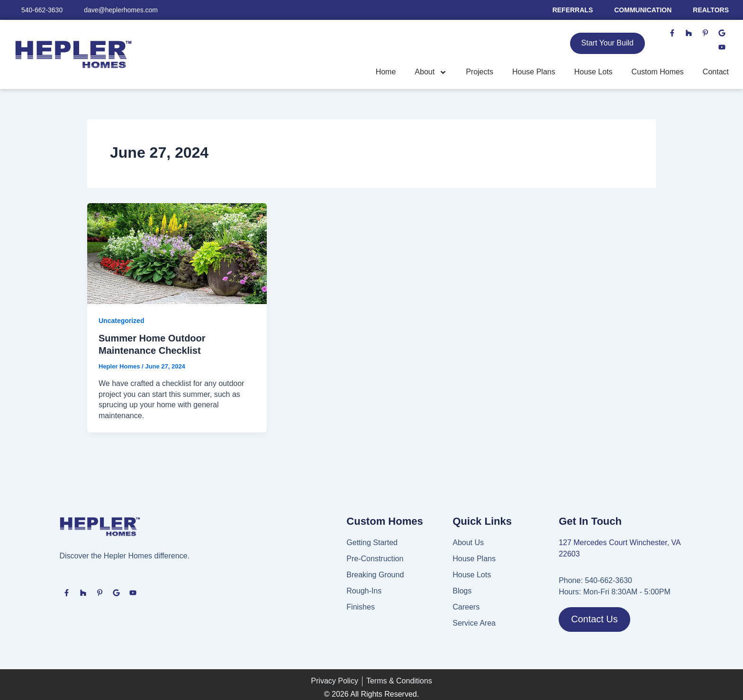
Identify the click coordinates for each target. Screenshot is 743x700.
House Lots (593, 72)
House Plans (534, 72)
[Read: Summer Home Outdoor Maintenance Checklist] (177, 253)
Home (386, 72)
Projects (480, 72)
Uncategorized (121, 321)
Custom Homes (658, 72)
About (431, 72)
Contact (716, 72)
